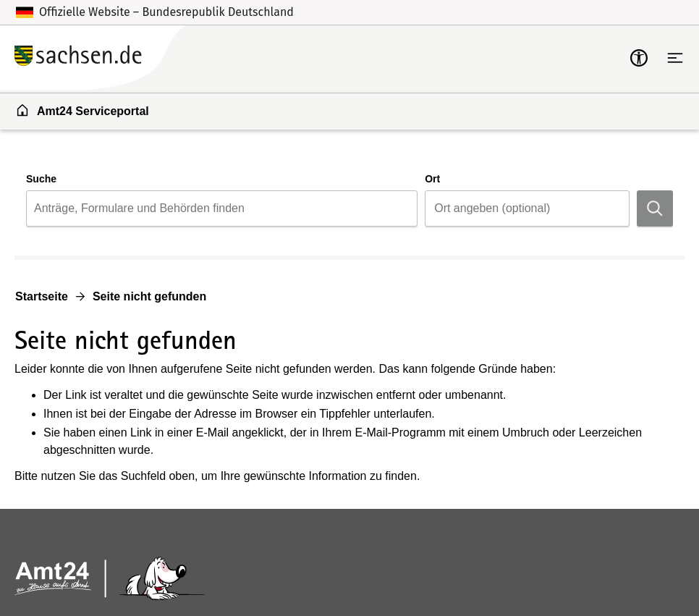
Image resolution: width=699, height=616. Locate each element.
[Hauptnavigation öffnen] (675, 58)
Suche (41, 179)
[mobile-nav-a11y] (639, 58)
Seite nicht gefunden (149, 296)
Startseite (42, 296)
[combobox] (222, 208)
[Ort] (527, 208)
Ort (432, 179)
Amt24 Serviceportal (82, 110)
